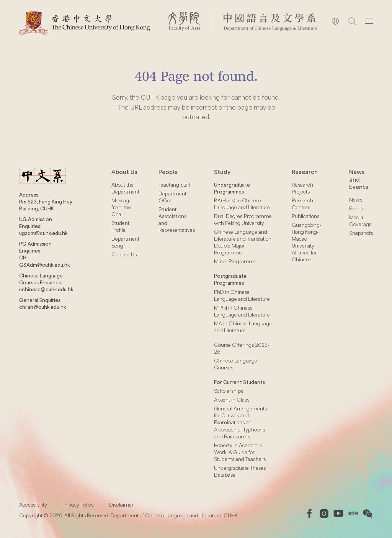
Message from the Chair (122, 207)
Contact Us (124, 254)
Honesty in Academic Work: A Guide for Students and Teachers (240, 452)
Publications (305, 216)
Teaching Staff (175, 185)
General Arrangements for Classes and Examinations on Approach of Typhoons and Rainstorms (240, 422)
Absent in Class (232, 400)
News (356, 200)
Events (357, 208)
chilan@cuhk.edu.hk (42, 307)
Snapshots (361, 233)
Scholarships (229, 391)
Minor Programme (235, 261)
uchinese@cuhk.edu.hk (46, 289)
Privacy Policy (78, 505)
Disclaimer (121, 505)
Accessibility (33, 505)
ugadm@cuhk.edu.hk (43, 233)
